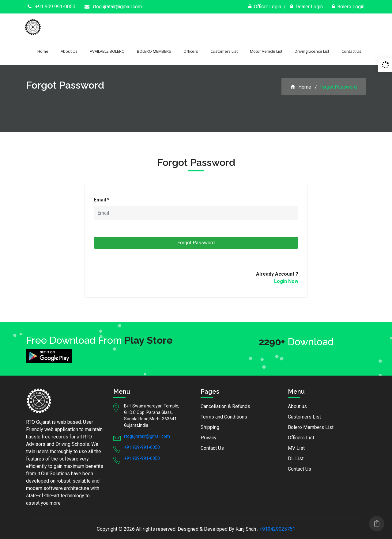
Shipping (210, 427)
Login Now (286, 281)
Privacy (209, 438)
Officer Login (265, 7)
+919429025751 (277, 529)
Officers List (301, 438)
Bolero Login (348, 7)
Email (102, 200)
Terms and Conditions (224, 417)
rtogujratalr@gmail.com (113, 7)
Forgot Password (196, 243)
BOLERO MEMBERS (154, 51)
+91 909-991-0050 (142, 447)
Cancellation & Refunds (225, 406)
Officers (191, 51)
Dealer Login (306, 7)
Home (43, 51)
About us (297, 406)
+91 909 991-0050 (51, 7)
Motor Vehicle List (266, 51)
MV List (296, 448)
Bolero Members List (311, 427)
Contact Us (351, 51)
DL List (296, 459)
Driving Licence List (312, 51)
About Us (69, 51)
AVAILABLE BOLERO (107, 51)
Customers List (224, 51)
